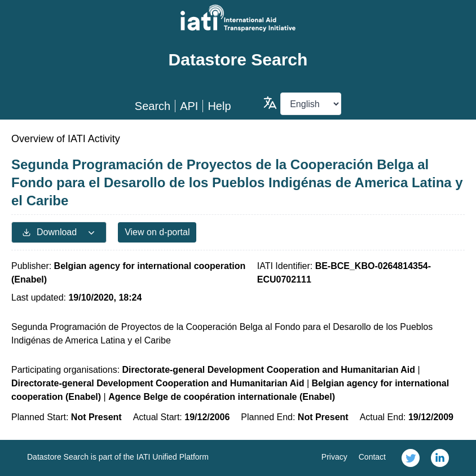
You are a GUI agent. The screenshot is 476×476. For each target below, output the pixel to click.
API (189, 106)
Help (219, 106)
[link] (411, 458)
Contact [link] (372, 457)
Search (153, 106)
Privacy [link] (334, 457)
